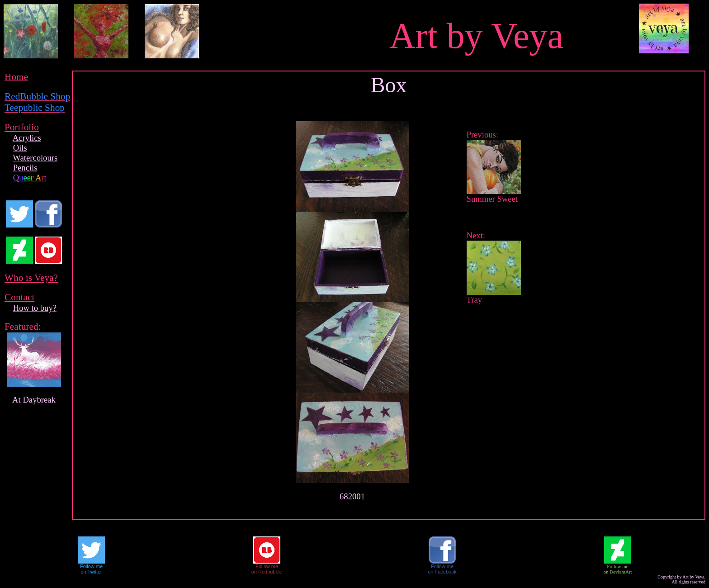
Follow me (91, 566)
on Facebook (442, 572)
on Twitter (91, 572)
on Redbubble (267, 572)
